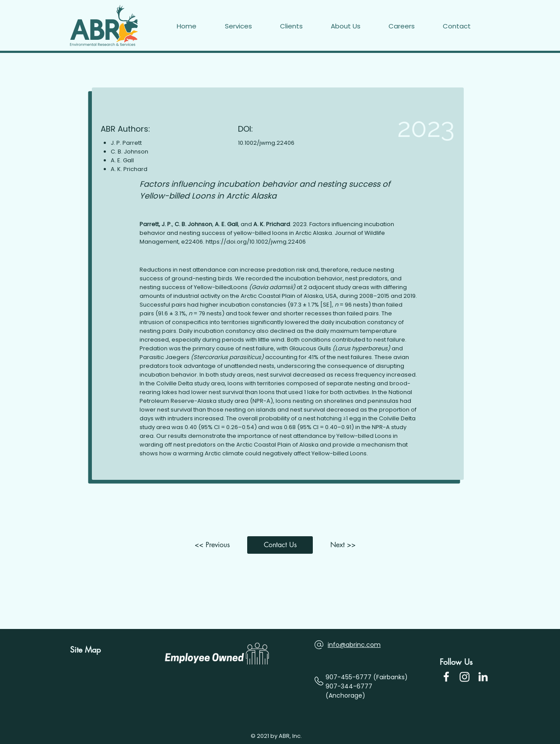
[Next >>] (346, 545)
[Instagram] (465, 677)
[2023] (404, 128)
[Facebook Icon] (446, 677)
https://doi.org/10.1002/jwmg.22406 (256, 242)
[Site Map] (89, 650)
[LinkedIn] (483, 677)
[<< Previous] (214, 545)
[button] (466, 26)
